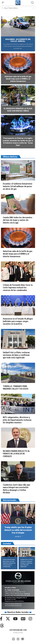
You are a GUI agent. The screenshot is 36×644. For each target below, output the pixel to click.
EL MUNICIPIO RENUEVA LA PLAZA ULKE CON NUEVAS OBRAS (18, 110)
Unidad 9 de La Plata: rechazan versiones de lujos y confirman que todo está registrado (16, 355)
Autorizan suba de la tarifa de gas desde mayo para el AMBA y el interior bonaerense (18, 79)
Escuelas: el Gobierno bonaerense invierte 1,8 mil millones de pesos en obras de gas (18, 186)
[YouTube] (15, 619)
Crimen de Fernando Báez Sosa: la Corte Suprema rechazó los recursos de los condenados (18, 287)
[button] (4, 3)
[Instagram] (30, 619)
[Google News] (23, 619)
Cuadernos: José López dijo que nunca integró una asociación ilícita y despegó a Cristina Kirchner (17, 489)
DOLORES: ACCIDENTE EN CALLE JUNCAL (18, 40)
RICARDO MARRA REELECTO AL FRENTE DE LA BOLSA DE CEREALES (16, 454)
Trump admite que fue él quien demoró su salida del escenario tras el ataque (18, 530)
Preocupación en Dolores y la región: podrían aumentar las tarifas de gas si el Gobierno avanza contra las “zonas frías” (18, 142)
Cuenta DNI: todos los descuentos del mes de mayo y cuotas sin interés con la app (18, 220)
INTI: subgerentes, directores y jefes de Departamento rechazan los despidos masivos (17, 420)
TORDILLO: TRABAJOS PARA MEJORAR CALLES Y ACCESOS (16, 387)
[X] (8, 619)
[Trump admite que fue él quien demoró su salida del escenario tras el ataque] (18, 536)
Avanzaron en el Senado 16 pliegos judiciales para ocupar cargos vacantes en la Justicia (18, 321)
